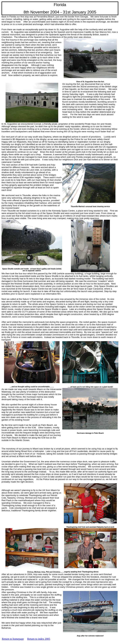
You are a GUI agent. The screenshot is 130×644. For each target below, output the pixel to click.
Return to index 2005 (39, 639)
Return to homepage (13, 639)
